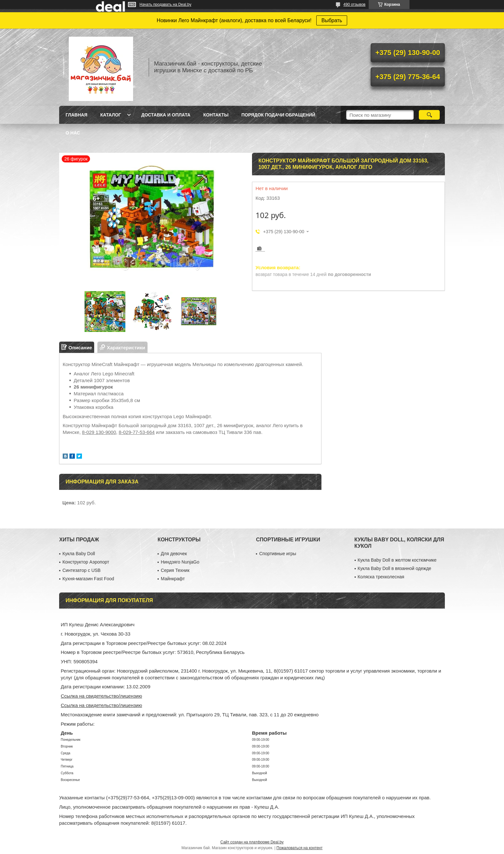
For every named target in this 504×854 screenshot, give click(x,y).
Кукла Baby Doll (79, 554)
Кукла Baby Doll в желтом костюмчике (397, 560)
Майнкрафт (173, 579)
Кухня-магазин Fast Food (88, 579)
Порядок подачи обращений (278, 115)
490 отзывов (354, 5)
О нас (73, 133)
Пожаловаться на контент (299, 848)
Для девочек (174, 554)
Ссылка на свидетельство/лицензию (101, 696)
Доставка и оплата (166, 115)
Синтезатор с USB (81, 570)
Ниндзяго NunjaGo (180, 562)
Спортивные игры (278, 554)
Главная (76, 115)
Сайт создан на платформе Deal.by (252, 842)
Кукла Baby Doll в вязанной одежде (395, 568)
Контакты (216, 115)
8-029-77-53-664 (137, 432)
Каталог (111, 115)
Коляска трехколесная (381, 577)
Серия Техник (175, 570)
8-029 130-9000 (99, 432)
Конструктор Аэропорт (86, 562)
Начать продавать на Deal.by (165, 5)
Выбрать (332, 20)
